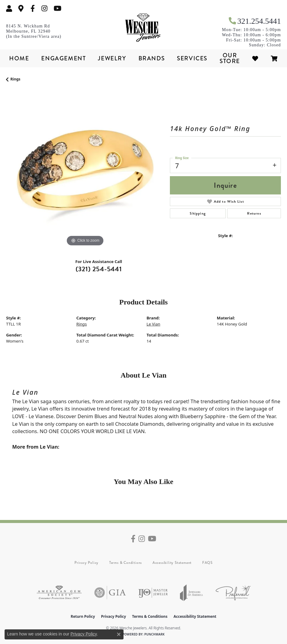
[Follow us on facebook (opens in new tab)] (33, 8)
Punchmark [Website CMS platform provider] (154, 634)
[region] (85, 169)
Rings (15, 79)
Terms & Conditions (126, 563)
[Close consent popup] (119, 634)
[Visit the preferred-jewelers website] (233, 593)
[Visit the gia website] (110, 593)
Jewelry (112, 58)
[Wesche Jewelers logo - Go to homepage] (144, 28)
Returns (254, 213)
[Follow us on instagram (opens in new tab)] (45, 8)
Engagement (63, 58)
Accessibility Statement (172, 563)
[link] (21, 8)
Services (192, 58)
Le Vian (154, 324)
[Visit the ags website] (59, 593)
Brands (152, 58)
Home (19, 58)
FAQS (207, 563)
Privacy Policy (86, 563)
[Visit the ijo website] (153, 593)
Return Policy (83, 616)
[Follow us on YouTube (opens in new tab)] (57, 8)
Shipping (198, 213)
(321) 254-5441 (99, 269)
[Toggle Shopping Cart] (274, 58)
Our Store (230, 58)
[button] (9, 8)
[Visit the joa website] (192, 593)
